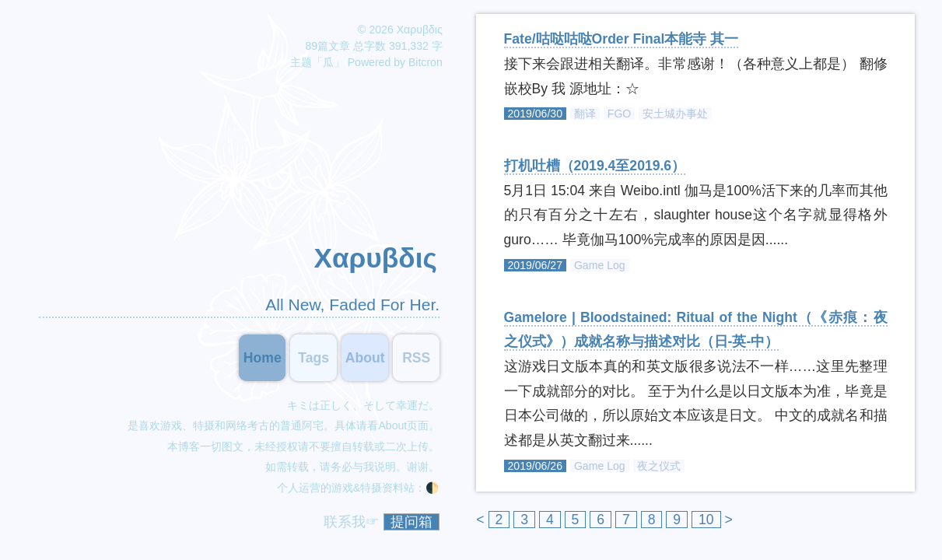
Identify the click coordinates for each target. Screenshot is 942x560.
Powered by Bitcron (395, 62)
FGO (620, 114)
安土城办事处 (675, 114)
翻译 (585, 114)
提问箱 (411, 522)
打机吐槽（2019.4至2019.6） (595, 166)
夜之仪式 (659, 466)
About (392, 425)
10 (706, 520)
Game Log (600, 265)
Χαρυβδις (375, 258)
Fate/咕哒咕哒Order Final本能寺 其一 (622, 39)
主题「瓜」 (317, 62)
